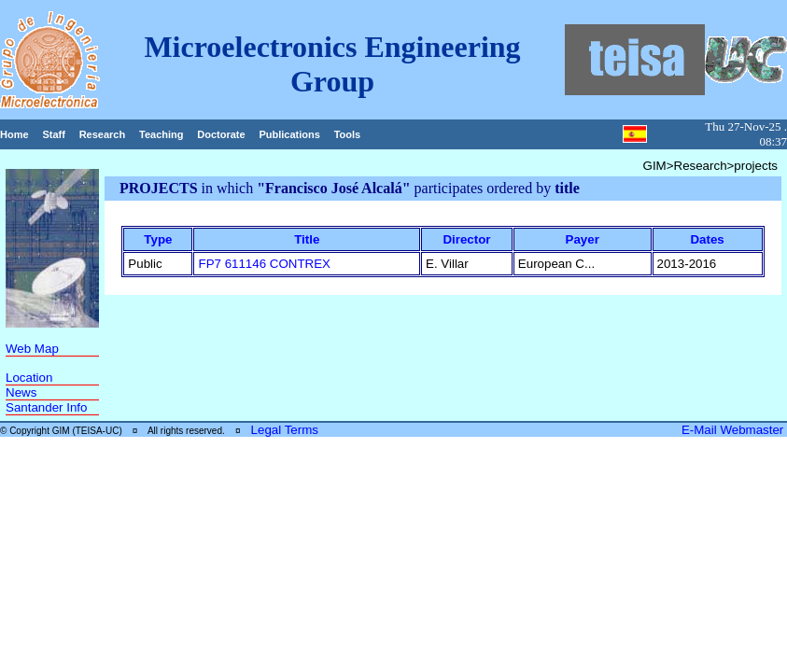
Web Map (32, 349)
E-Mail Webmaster (734, 430)
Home (14, 134)
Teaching (161, 134)
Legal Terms (285, 430)
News (21, 392)
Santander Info (46, 407)
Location (29, 378)
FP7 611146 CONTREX (264, 264)
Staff (53, 134)
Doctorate (221, 134)
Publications (289, 134)
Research (103, 134)
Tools (348, 134)
